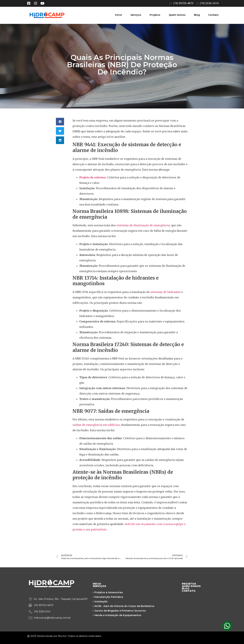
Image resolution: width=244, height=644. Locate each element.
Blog (197, 15)
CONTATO (189, 591)
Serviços (136, 15)
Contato (213, 15)
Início (119, 15)
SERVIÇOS (99, 586)
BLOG (186, 588)
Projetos (155, 15)
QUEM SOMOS (191, 586)
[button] (60, 122)
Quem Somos (177, 15)
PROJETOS (189, 584)
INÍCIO (97, 584)
